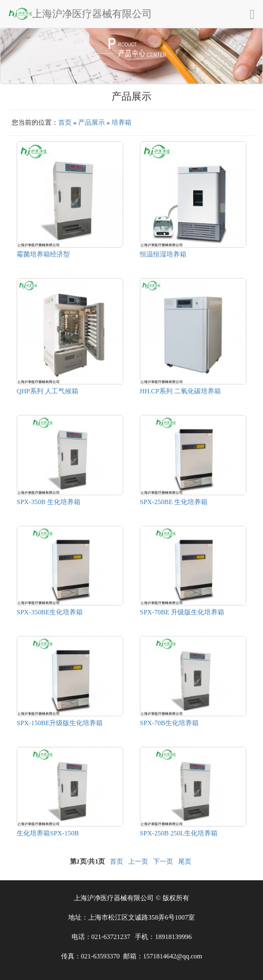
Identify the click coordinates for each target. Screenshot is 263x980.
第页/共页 (87, 861)
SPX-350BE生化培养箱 (50, 612)
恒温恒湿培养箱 (163, 254)
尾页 (185, 861)
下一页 (163, 861)
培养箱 (122, 122)
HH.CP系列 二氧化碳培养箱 (180, 391)
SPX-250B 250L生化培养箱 (179, 833)
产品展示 (92, 122)
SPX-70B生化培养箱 (169, 723)
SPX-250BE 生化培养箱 (174, 502)
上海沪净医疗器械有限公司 (80, 13)
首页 (65, 122)
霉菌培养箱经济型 (43, 254)
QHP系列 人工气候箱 (47, 391)
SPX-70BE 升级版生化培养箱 (182, 612)
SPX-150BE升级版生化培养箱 (60, 723)
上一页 (138, 861)
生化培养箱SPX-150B (48, 833)
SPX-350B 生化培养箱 (49, 502)
